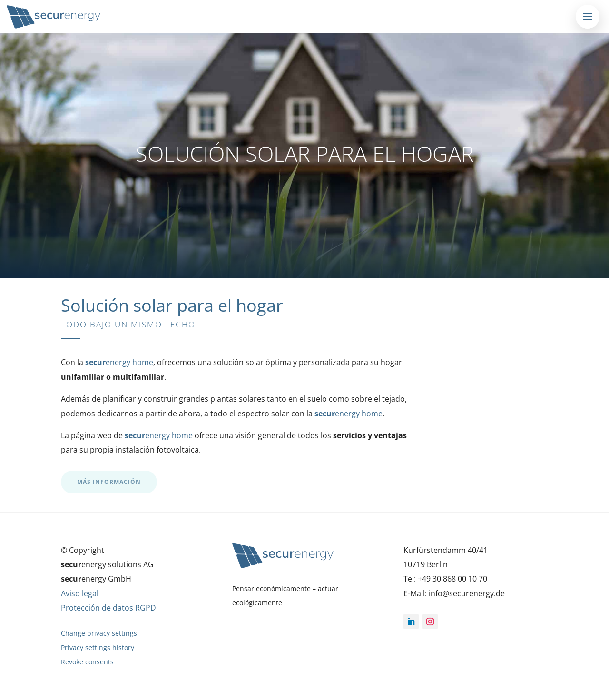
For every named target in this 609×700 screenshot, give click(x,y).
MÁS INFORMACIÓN (109, 482)
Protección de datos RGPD (108, 608)
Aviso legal (80, 593)
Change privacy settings (99, 633)
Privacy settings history (98, 647)
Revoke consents (87, 662)
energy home (119, 362)
